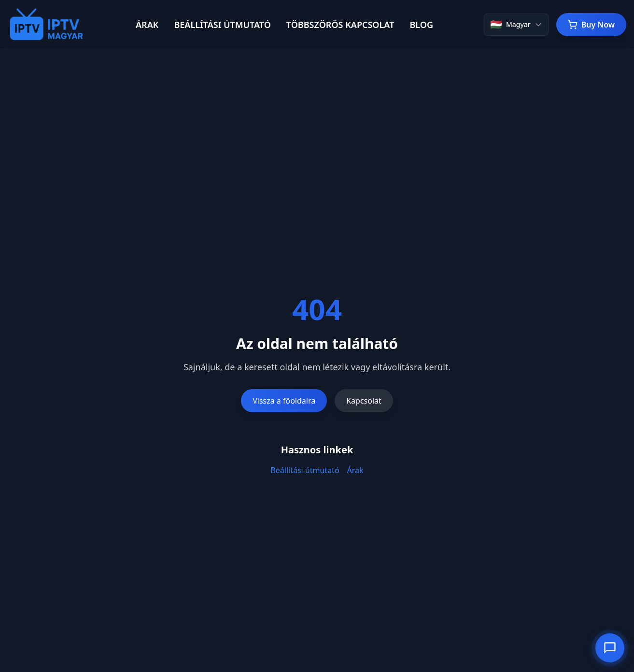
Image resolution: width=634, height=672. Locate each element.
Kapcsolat (364, 401)
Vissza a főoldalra (284, 401)
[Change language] (516, 25)
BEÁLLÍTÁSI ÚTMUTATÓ (222, 25)
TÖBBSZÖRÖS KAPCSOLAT (340, 25)
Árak (355, 470)
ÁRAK (147, 25)
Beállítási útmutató (305, 470)
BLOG (421, 25)
